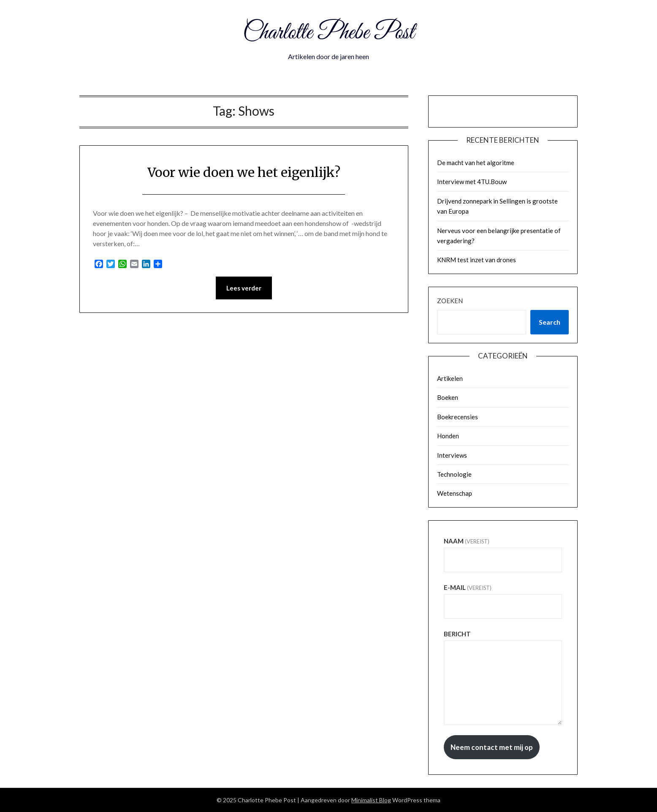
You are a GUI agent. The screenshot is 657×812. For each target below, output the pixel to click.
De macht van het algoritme (476, 163)
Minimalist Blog (371, 800)
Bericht (457, 634)
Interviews (452, 455)
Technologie (454, 474)
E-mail (468, 587)
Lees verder (244, 288)
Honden (448, 436)
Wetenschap (455, 493)
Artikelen (450, 378)
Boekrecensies (457, 417)
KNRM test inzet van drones (476, 260)
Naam (467, 541)
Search (550, 322)
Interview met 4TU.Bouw (472, 182)
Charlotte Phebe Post (328, 33)
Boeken (448, 397)
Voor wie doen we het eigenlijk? (244, 172)
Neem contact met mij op (492, 747)
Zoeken (450, 301)
